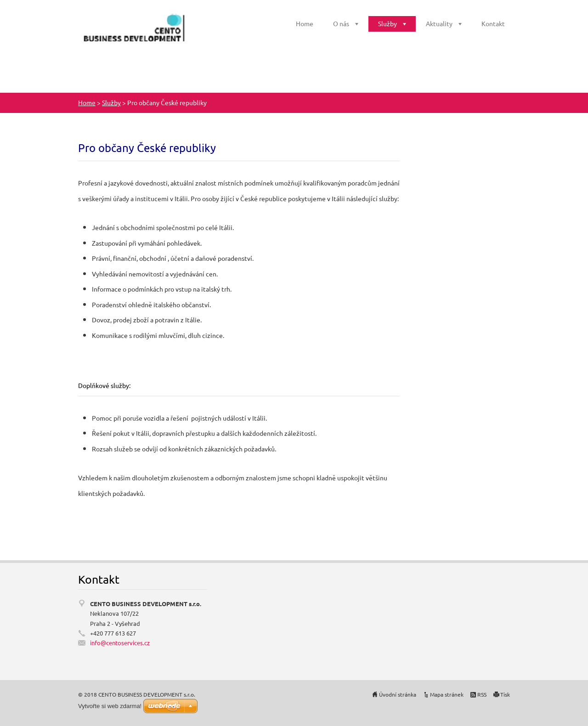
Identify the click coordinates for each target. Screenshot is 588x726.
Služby (387, 23)
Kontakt (493, 23)
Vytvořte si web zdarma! (110, 706)
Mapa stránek (447, 694)
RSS (482, 694)
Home (305, 23)
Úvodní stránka (398, 694)
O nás (341, 23)
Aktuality (439, 23)
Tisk (505, 694)
